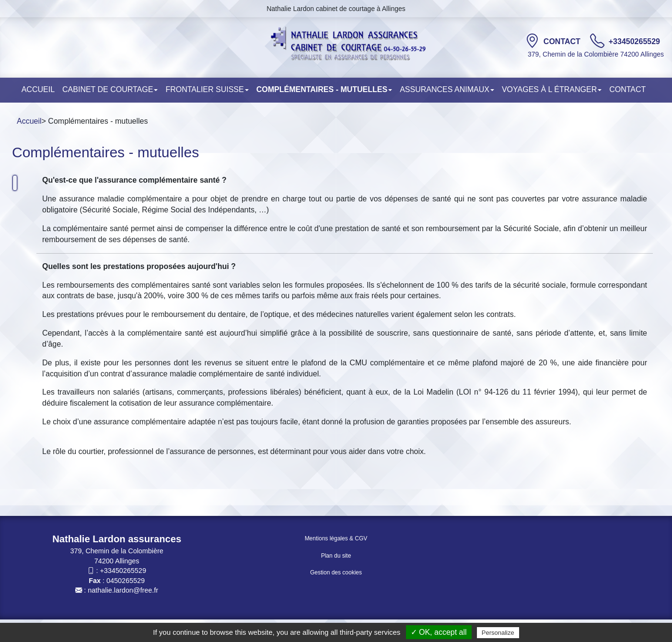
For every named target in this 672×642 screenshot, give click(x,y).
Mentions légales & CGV (336, 538)
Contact (563, 41)
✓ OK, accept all (439, 632)
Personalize (498, 633)
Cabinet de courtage (110, 89)
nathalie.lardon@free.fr (123, 590)
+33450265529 (634, 41)
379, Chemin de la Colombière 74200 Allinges (596, 54)
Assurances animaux (447, 89)
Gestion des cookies (336, 572)
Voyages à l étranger (552, 89)
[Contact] (532, 41)
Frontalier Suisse (207, 89)
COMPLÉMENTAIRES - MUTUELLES (324, 89)
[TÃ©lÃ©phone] (597, 41)
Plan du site (336, 556)
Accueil (38, 89)
